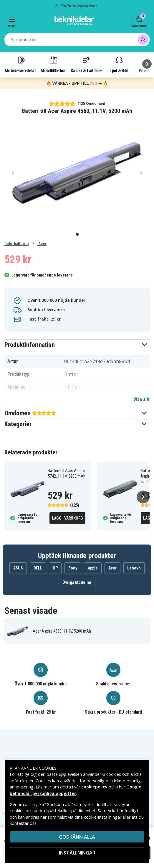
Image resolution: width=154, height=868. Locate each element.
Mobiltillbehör (53, 64)
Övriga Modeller (77, 582)
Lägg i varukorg (67, 518)
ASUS (18, 568)
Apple (93, 568)
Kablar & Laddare (86, 64)
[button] (77, 345)
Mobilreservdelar (20, 64)
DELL (38, 568)
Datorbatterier (17, 244)
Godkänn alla (77, 837)
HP (55, 568)
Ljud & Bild (119, 64)
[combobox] (77, 40)
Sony (73, 568)
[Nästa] (147, 64)
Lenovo (134, 568)
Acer (42, 244)
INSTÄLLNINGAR (77, 853)
